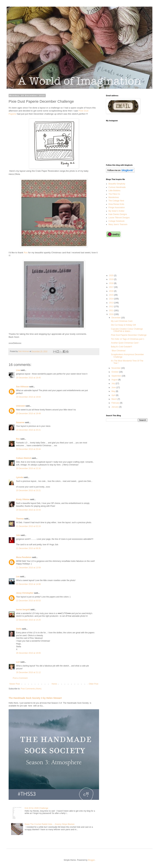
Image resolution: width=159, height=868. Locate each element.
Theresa (20, 519)
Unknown (21, 406)
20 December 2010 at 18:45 (28, 378)
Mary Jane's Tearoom (118, 224)
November (116, 368)
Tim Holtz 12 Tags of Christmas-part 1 (128, 339)
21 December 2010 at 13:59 (28, 568)
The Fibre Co (114, 194)
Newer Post (15, 684)
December (116, 318)
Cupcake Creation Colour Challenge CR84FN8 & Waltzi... (127, 330)
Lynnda (20, 477)
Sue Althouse (22, 387)
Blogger (91, 860)
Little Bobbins (114, 191)
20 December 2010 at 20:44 (28, 449)
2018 (112, 283)
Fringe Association (117, 208)
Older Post (93, 684)
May (114, 391)
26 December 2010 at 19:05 (28, 653)
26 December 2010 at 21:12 (28, 672)
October (115, 372)
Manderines (114, 197)
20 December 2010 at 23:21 (28, 490)
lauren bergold (23, 610)
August (115, 380)
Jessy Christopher (25, 593)
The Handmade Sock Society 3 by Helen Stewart (35, 698)
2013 (112, 303)
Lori (18, 662)
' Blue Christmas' (118, 351)
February (116, 403)
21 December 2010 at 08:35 (28, 548)
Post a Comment (20, 678)
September (117, 376)
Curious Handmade (117, 187)
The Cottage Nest (116, 201)
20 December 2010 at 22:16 (28, 468)
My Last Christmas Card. (122, 321)
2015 (112, 295)
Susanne (20, 422)
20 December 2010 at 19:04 (28, 397)
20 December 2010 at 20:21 (28, 430)
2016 (112, 291)
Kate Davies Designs (118, 214)
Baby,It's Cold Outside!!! (121, 347)
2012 (112, 307)
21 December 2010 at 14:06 (28, 584)
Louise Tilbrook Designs (119, 218)
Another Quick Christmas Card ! (125, 343)
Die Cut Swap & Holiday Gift (123, 325)
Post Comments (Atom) (31, 689)
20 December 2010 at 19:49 (28, 414)
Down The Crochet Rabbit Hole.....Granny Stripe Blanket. (50, 824)
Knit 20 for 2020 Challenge (36, 808)
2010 (112, 314)
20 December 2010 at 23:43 (28, 510)
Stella (19, 629)
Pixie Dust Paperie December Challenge (129, 335)
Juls (18, 535)
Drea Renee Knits (116, 204)
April (114, 395)
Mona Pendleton (24, 557)
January (115, 407)
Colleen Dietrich (24, 458)
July (114, 383)
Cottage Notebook (117, 221)
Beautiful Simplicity (117, 184)
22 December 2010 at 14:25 (28, 620)
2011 (112, 311)
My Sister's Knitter (116, 211)
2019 (112, 279)
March (115, 399)
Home (54, 684)
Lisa (18, 370)
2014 (112, 299)
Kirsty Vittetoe (23, 499)
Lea (18, 577)
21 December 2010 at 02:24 (28, 526)
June (114, 387)
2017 (112, 287)
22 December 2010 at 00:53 (28, 601)
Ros (26, 253)
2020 (112, 276)
